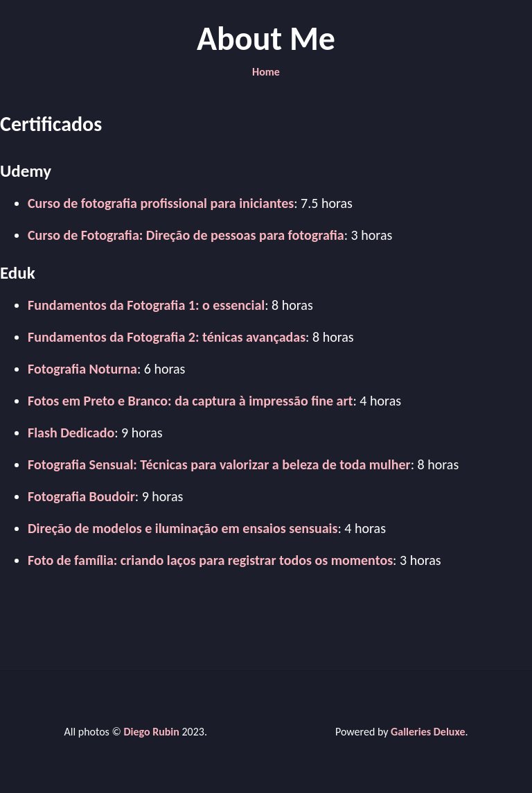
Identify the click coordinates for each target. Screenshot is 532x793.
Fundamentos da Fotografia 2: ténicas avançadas (167, 337)
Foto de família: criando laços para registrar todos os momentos (210, 560)
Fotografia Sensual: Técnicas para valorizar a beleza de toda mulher (219, 464)
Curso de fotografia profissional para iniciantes (161, 203)
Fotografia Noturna (82, 369)
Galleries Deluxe (428, 732)
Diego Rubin (151, 732)
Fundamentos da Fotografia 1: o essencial (146, 305)
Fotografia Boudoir (81, 496)
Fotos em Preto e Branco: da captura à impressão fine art (190, 401)
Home (266, 72)
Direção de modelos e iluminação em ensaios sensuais (183, 528)
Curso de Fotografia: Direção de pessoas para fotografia (186, 235)
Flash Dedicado (71, 433)
